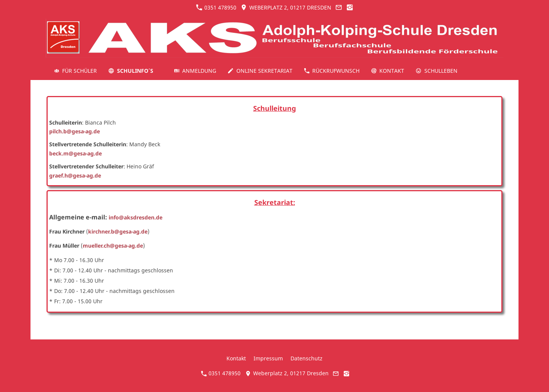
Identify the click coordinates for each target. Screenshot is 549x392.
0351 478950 (216, 7)
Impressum (268, 358)
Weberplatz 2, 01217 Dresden (286, 7)
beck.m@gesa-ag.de (75, 153)
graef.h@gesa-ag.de (75, 175)
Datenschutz (307, 358)
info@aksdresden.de (136, 217)
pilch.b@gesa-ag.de (75, 131)
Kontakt (236, 358)
